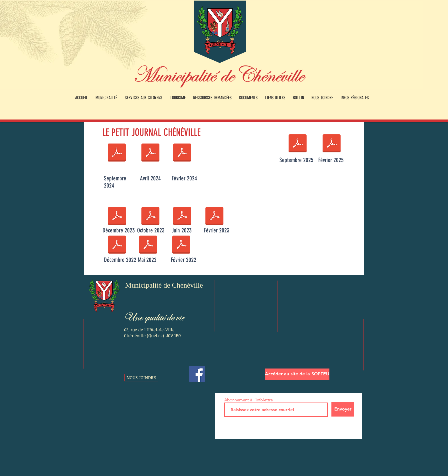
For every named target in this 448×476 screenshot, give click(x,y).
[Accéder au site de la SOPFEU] (297, 374)
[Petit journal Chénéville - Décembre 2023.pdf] (117, 217)
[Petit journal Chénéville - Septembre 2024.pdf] (117, 153)
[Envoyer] (343, 409)
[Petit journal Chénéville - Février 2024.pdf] (182, 153)
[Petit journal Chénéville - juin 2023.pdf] (182, 217)
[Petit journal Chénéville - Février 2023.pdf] (214, 217)
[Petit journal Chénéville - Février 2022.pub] (181, 245)
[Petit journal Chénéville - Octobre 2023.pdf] (150, 217)
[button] (106, 98)
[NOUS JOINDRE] (141, 378)
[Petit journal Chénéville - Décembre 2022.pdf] (117, 245)
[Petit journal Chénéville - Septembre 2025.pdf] (298, 144)
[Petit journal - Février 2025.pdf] (332, 144)
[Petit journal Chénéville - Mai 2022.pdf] (148, 245)
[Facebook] (197, 374)
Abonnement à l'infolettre (249, 400)
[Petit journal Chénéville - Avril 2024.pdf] (150, 153)
